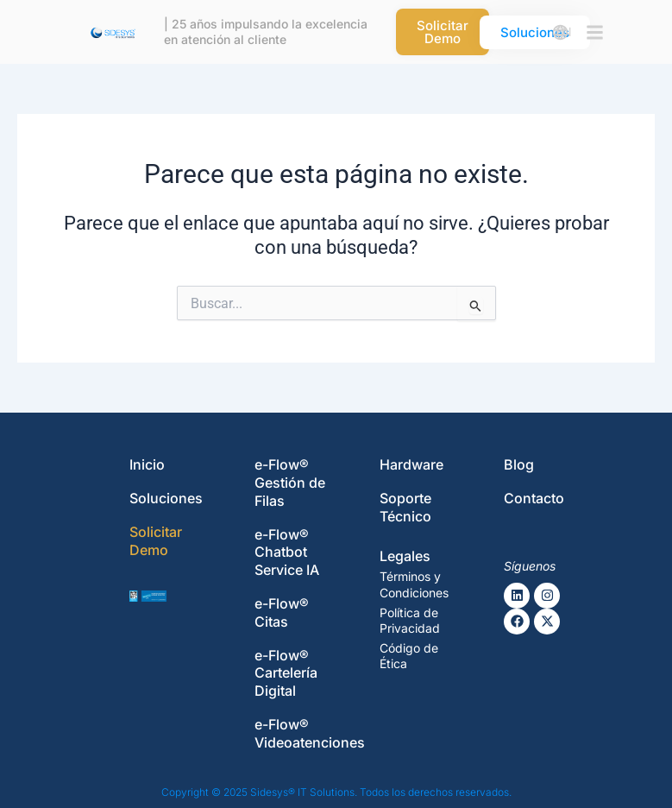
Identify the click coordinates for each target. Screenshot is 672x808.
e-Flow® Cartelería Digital (286, 673)
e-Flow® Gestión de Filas (290, 483)
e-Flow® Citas (282, 612)
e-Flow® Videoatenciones (310, 733)
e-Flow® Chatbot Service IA (287, 552)
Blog (519, 464)
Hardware (411, 464)
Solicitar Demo (156, 541)
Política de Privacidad (410, 620)
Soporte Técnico (405, 507)
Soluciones (166, 498)
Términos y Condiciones (414, 584)
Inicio (147, 464)
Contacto (534, 498)
